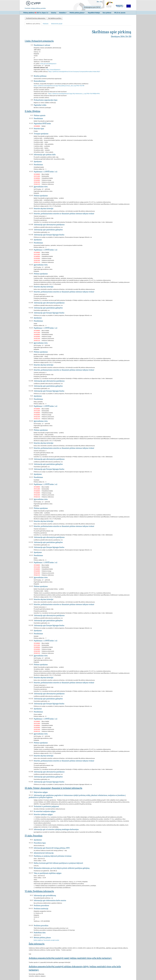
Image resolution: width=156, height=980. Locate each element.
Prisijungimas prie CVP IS (92, 7)
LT (101, 2)
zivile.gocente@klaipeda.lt (48, 64)
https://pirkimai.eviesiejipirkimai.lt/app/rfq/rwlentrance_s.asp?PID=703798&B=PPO (74, 94)
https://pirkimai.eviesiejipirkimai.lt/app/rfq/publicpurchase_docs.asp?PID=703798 (59, 86)
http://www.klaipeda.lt (53, 70)
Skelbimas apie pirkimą (33, 24)
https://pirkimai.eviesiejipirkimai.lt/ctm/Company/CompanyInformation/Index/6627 (74, 72)
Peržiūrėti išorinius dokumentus (36, 18)
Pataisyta (46, 24)
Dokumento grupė (57, 24)
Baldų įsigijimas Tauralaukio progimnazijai (46, 940)
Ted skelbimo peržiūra (55, 18)
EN (98, 2)
